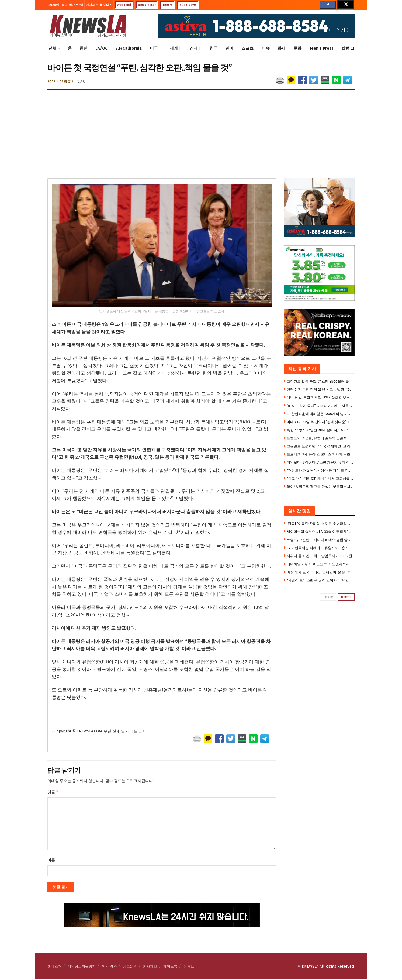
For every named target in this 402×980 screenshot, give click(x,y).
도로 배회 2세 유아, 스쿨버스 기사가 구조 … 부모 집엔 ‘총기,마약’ (320, 454)
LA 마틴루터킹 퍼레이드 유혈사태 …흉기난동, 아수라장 (320, 548)
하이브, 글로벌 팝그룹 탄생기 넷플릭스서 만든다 (320, 487)
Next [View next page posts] (346, 597)
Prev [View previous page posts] (328, 597)
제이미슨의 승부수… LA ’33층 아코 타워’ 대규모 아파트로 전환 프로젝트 (320, 532)
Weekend (124, 5)
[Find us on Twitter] (345, 5)
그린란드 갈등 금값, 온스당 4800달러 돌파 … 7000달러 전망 (320, 381)
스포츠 (247, 48)
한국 (214, 48)
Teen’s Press (321, 48)
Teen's (168, 5)
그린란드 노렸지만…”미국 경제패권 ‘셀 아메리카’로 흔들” (320, 446)
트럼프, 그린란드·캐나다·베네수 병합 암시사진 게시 (320, 540)
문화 (297, 48)
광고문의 (130, 967)
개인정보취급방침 (82, 967)
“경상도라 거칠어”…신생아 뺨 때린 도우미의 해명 (320, 470)
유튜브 (189, 967)
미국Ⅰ (156, 48)
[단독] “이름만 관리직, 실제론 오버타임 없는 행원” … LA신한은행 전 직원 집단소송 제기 (320, 524)
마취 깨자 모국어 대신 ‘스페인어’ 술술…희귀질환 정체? (320, 572)
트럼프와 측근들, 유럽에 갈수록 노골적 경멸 (320, 438)
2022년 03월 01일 (61, 82)
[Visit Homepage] (88, 26)
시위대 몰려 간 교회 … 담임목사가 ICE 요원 (319, 556)
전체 (53, 48)
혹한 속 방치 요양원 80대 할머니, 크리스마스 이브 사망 (320, 430)
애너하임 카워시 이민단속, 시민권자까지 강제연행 (320, 564)
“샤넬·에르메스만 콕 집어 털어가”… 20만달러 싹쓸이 (320, 580)
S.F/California (129, 48)
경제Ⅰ (196, 48)
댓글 (53, 793)
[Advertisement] (201, 138)
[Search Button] (353, 48)
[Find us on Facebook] (328, 5)
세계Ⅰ (176, 48)
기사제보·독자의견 (99, 5)
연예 (230, 48)
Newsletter (147, 5)
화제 (282, 48)
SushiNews (188, 5)
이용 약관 (109, 967)
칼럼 (345, 48)
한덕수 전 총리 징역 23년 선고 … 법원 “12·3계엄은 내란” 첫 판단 (320, 390)
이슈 (266, 48)
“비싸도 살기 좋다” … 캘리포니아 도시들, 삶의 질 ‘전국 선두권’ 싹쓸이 (320, 406)
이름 (51, 861)
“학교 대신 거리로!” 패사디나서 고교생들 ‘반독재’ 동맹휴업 (320, 479)
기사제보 (150, 967)
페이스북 (170, 967)
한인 (84, 48)
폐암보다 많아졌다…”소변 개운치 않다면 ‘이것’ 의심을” (320, 462)
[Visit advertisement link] (319, 621)
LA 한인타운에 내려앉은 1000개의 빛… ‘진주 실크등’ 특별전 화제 (320, 414)
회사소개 (54, 967)
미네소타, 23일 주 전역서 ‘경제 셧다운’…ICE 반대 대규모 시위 (320, 422)
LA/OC (101, 48)
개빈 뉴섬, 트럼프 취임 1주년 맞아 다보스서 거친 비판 (320, 398)
